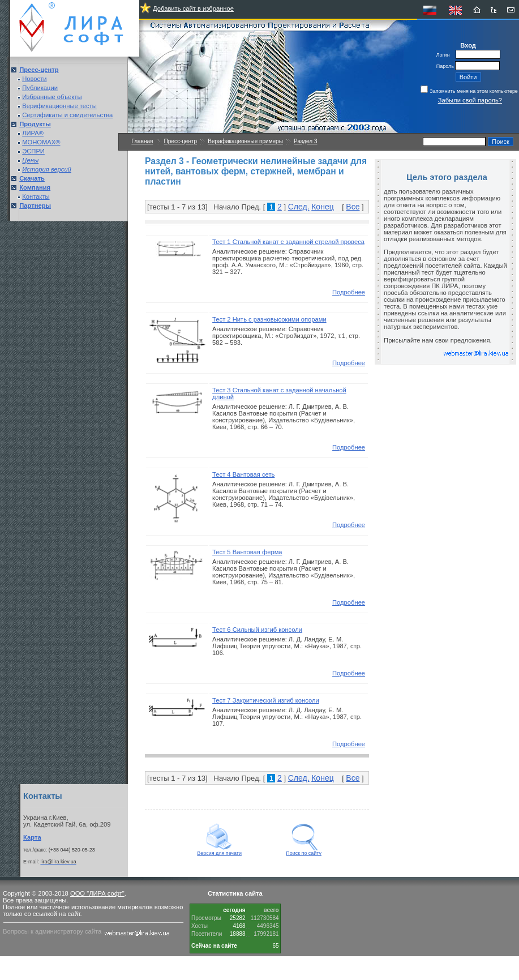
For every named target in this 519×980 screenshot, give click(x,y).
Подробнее (349, 292)
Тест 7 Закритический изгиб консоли (266, 700)
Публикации (40, 88)
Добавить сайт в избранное (193, 8)
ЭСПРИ (33, 151)
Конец (322, 207)
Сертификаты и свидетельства (67, 115)
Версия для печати (219, 851)
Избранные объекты (52, 97)
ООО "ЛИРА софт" (97, 893)
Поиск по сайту (304, 851)
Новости (34, 79)
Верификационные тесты (59, 106)
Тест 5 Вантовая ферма (247, 552)
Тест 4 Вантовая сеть (243, 474)
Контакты (36, 196)
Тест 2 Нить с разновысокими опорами (269, 319)
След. (299, 207)
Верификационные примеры (245, 141)
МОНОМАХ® (41, 142)
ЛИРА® (33, 133)
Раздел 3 (305, 141)
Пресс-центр (181, 141)
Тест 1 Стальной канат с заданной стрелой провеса (288, 242)
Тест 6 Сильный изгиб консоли (257, 630)
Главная (142, 141)
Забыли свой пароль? (470, 100)
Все (353, 207)
